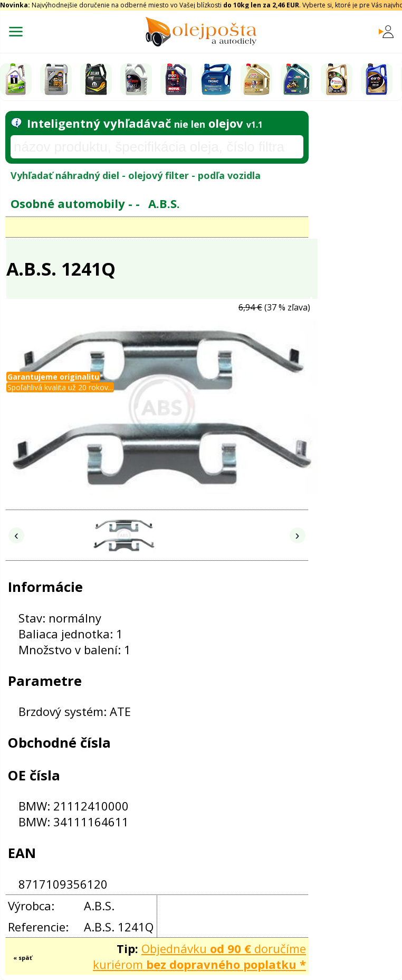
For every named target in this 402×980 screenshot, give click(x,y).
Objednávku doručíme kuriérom (199, 956)
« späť (23, 958)
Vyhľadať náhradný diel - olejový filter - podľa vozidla (136, 175)
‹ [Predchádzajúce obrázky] (16, 535)
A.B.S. (164, 203)
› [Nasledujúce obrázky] (298, 535)
